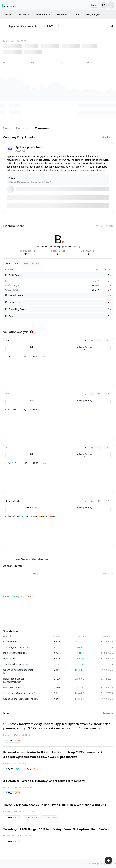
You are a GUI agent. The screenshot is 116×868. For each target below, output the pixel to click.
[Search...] (104, 5)
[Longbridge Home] (9, 5)
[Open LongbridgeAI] (108, 860)
